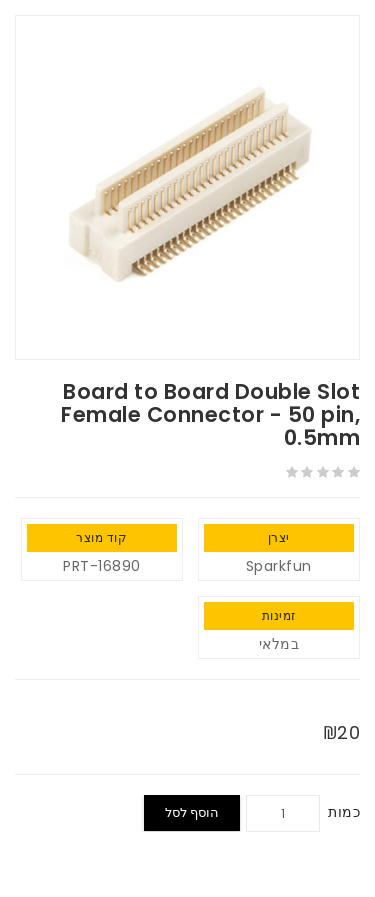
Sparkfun (279, 566)
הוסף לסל (192, 812)
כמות (344, 812)
